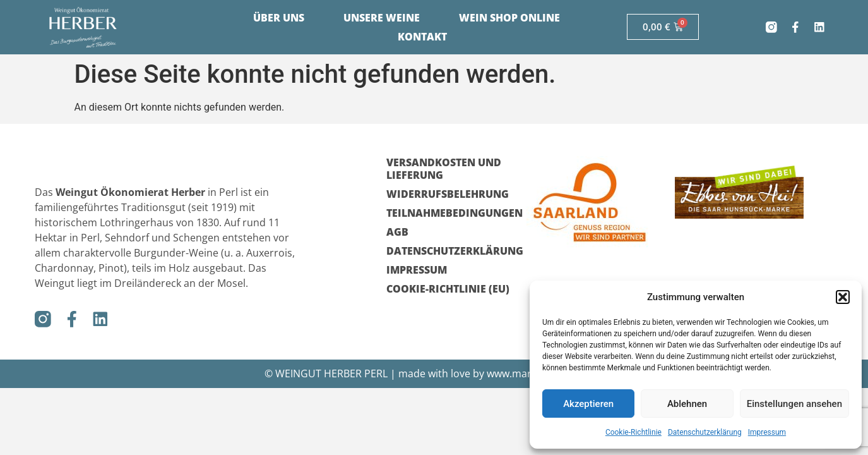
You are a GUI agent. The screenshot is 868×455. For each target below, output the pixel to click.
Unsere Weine (382, 18)
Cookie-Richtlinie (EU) (448, 289)
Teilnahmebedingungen (450, 213)
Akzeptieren (588, 404)
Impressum (767, 432)
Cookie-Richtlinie (633, 432)
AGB (397, 232)
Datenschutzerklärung (705, 432)
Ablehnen (687, 404)
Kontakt (422, 37)
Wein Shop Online (509, 18)
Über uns (279, 18)
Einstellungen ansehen (794, 404)
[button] (843, 297)
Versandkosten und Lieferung (444, 169)
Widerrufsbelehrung (448, 194)
